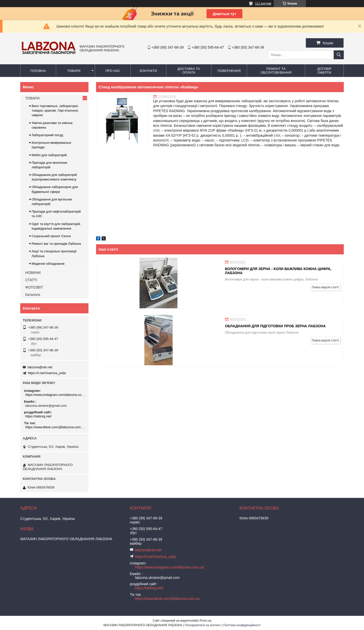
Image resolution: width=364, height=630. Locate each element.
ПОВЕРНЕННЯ (229, 71)
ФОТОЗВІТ (34, 287)
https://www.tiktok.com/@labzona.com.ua (55, 427)
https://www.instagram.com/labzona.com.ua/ (55, 395)
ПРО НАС (113, 71)
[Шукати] (339, 55)
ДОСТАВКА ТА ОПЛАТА (189, 71)
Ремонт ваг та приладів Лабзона (56, 244)
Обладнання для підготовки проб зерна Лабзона (275, 326)
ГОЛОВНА (38, 71)
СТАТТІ (31, 280)
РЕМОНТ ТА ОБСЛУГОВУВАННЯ (276, 71)
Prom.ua (206, 621)
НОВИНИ (33, 273)
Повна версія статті (325, 287)
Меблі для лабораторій (49, 155)
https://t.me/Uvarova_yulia (47, 373)
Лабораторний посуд (47, 135)
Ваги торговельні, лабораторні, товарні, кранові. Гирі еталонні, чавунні (55, 110)
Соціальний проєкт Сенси (51, 236)
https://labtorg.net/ (38, 416)
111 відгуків (263, 4)
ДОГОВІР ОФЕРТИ (324, 71)
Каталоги (33, 295)
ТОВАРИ (74, 71)
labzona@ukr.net (40, 367)
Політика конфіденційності (242, 625)
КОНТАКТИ (148, 71)
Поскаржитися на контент (203, 625)
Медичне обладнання (48, 264)
